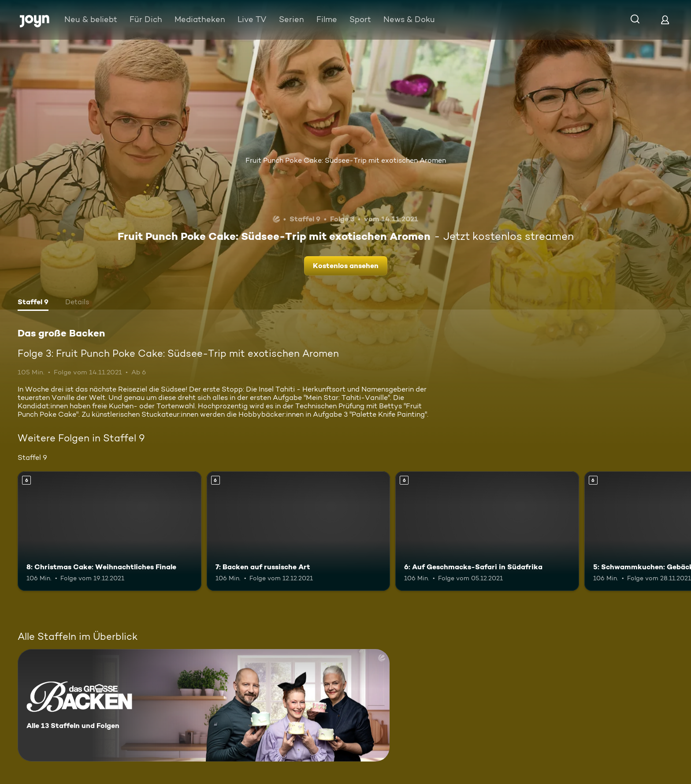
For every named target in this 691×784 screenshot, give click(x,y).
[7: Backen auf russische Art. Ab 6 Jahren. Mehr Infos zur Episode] (299, 531)
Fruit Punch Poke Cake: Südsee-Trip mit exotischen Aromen (346, 160)
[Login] (665, 20)
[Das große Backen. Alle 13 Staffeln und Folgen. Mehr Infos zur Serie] (204, 705)
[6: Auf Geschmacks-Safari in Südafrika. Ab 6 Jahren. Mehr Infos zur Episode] (487, 531)
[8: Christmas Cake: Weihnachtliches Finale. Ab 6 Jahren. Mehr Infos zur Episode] (110, 531)
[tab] (33, 303)
